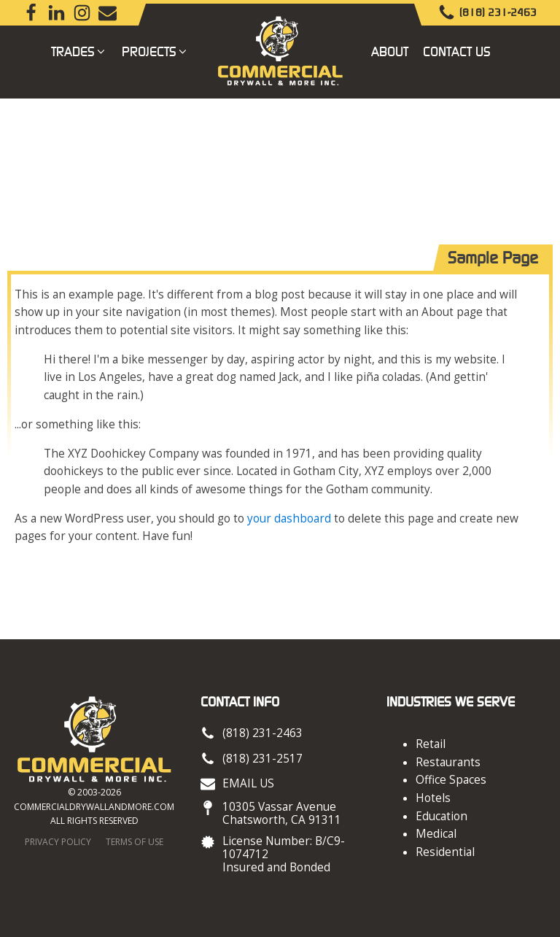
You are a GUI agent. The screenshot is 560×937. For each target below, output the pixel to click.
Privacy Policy (58, 842)
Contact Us (457, 51)
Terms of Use (135, 842)
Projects (155, 51)
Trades (79, 51)
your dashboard (289, 518)
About (390, 51)
